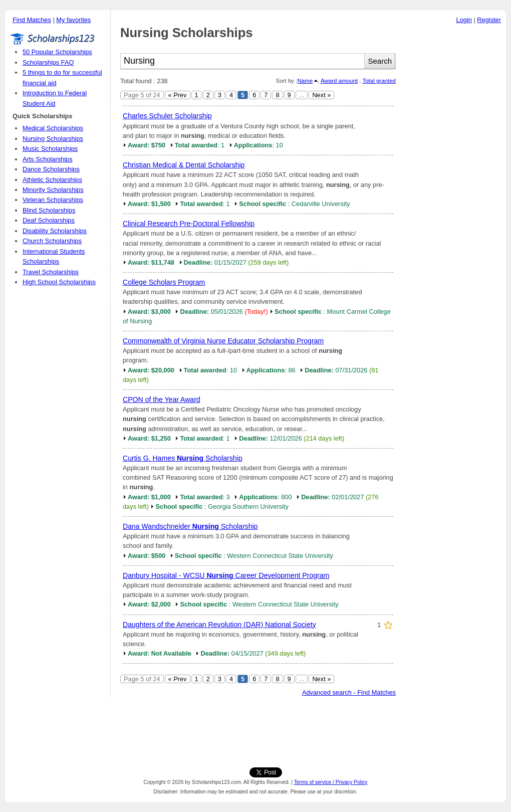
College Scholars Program (164, 282)
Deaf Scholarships (49, 220)
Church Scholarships (52, 241)
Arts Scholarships (48, 159)
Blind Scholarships (49, 210)
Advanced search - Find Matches (349, 692)
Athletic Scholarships (52, 180)
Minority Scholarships (53, 190)
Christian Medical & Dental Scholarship (184, 165)
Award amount (339, 81)
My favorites (73, 20)
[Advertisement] (453, 180)
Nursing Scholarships (53, 139)
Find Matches (32, 20)
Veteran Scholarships (53, 200)
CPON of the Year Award (162, 399)
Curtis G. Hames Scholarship (183, 458)
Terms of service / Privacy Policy (331, 782)
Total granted (379, 81)
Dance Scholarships (51, 169)
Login (464, 20)
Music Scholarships (50, 149)
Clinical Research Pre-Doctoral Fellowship (189, 224)
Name (305, 81)
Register (489, 20)
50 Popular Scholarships (57, 52)
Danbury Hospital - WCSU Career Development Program (226, 575)
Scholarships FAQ (48, 62)
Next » (321, 95)
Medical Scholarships (53, 128)
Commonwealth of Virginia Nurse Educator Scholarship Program (223, 341)
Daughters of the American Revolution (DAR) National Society (219, 625)
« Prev (178, 95)
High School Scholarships (59, 282)
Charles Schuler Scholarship (167, 116)
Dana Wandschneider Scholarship (190, 526)
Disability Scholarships (55, 231)
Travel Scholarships (51, 272)
